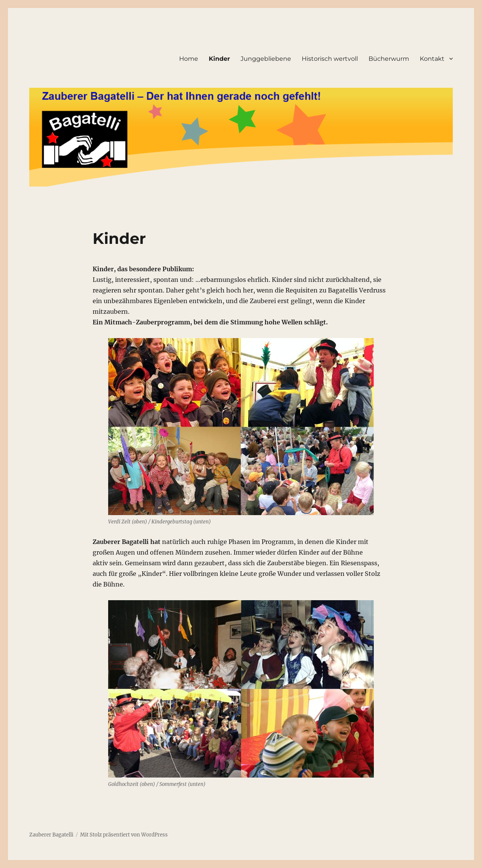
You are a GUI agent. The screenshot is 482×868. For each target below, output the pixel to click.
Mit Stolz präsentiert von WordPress (124, 835)
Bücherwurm (389, 59)
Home (189, 59)
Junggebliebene (266, 59)
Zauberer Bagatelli (51, 835)
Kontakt (432, 59)
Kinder (219, 59)
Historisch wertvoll (330, 59)
